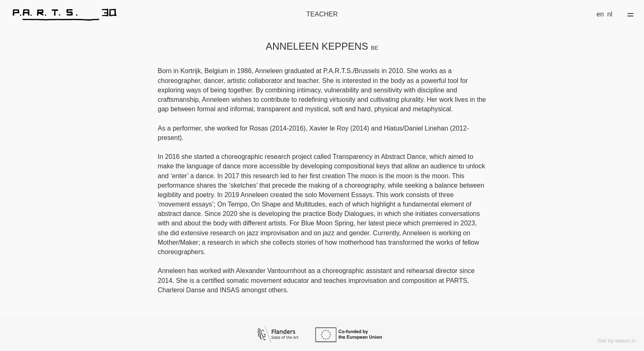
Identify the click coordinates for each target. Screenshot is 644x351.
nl (610, 14)
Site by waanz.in (617, 341)
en (600, 14)
